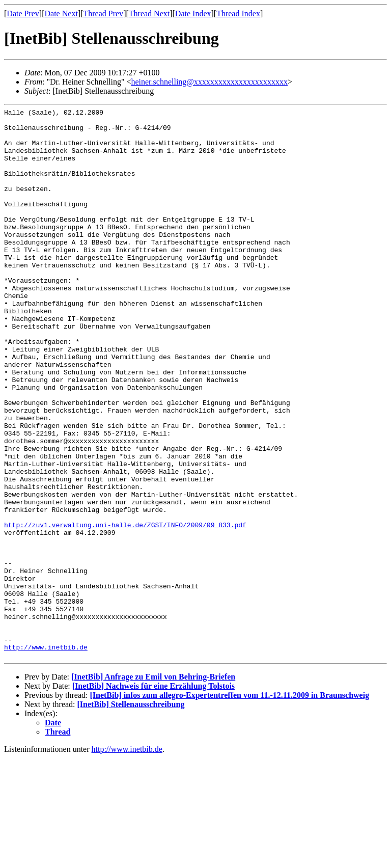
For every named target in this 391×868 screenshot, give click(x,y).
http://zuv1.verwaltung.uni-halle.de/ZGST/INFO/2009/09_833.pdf (125, 609)
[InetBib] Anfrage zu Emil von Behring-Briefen (153, 787)
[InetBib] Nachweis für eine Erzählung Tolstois (153, 796)
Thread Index (238, 13)
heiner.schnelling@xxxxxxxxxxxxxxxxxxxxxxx (209, 82)
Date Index (193, 13)
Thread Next (149, 13)
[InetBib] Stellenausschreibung (131, 814)
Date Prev (23, 13)
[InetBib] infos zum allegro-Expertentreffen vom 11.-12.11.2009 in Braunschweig (229, 805)
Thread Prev (103, 13)
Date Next (61, 13)
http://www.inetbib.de (46, 755)
